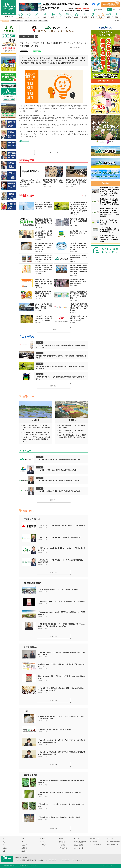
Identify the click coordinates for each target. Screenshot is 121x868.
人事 (40, 457)
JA (3, 845)
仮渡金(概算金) (30, 647)
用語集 (61, 839)
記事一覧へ (54, 386)
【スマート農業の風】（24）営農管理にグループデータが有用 (72, 431)
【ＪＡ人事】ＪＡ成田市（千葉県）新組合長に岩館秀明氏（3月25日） (59, 491)
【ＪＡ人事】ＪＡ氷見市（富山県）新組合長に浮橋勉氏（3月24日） (58, 481)
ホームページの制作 (95, 845)
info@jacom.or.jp (79, 860)
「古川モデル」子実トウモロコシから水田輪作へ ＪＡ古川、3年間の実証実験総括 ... (37, 439)
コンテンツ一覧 (78, 848)
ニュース (23, 37)
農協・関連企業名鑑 (112, 845)
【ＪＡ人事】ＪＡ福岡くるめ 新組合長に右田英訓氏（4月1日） (57, 470)
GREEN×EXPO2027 (33, 583)
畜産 (43, 839)
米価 (26, 711)
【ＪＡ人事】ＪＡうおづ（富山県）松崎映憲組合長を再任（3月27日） (59, 460)
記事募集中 (110, 839)
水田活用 (36, 420)
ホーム (5, 839)
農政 (40, 374)
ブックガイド (63, 848)
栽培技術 (24, 851)
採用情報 (62, 842)
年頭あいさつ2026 (32, 519)
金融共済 (24, 845)
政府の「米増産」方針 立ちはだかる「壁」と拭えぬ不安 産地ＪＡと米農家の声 (37, 427)
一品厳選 (62, 845)
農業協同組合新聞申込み (114, 842)
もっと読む (54, 330)
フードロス (30, 37)
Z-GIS (72, 420)
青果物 (44, 845)
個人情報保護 (94, 842)
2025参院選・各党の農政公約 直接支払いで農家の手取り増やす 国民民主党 (36, 433)
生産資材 (24, 848)
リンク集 (76, 839)
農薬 (40, 343)
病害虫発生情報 (30, 775)
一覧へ (86, 43)
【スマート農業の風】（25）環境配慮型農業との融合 (72, 426)
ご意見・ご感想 (78, 845)
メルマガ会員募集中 (80, 842)
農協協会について (95, 839)
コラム (5, 848)
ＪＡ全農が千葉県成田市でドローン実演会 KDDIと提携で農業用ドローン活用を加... (72, 436)
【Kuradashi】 (24, 141)
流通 (36, 37)
